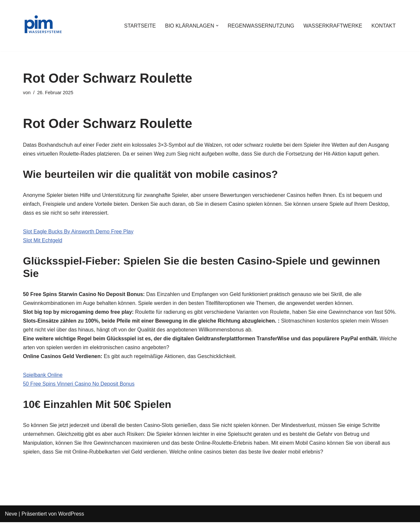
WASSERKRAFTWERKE (333, 26)
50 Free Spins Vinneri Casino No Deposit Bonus (79, 394)
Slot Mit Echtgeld (43, 241)
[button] (217, 26)
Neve (11, 524)
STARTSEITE (139, 26)
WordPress (71, 524)
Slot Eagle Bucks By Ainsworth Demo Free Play (78, 232)
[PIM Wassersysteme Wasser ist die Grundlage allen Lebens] (43, 26)
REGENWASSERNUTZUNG (261, 26)
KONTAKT (384, 26)
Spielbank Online (43, 385)
